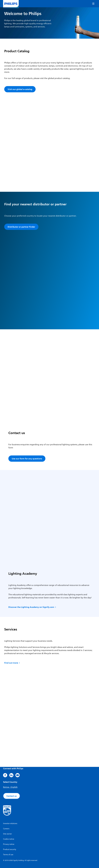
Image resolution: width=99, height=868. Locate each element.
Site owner (7, 834)
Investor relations (10, 823)
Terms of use (8, 855)
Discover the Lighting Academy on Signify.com (32, 607)
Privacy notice (9, 844)
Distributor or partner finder (21, 227)
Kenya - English (10, 787)
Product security (10, 849)
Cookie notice (9, 839)
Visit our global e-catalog (20, 89)
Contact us (12, 796)
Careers (6, 829)
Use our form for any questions (27, 459)
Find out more (12, 663)
